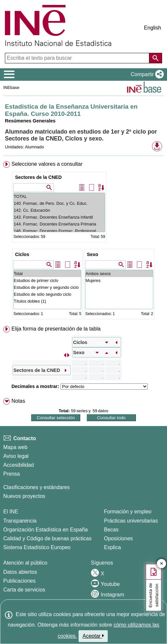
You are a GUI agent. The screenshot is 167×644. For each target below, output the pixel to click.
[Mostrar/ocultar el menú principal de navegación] (9, 75)
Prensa (12, 474)
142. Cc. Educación (59, 210)
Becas (111, 530)
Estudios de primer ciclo (47, 280)
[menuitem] (83, 242)
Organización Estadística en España (46, 530)
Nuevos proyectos (24, 496)
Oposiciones (119, 538)
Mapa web (15, 447)
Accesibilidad (19, 465)
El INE (11, 512)
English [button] (153, 28)
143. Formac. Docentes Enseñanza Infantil (59, 217)
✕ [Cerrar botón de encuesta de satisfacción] (162, 564)
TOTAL (59, 196)
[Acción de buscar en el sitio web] (156, 58)
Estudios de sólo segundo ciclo (47, 294)
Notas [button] (18, 401)
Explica (113, 547)
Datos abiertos (20, 572)
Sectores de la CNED (38, 177)
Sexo (92, 254)
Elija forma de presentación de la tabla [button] (56, 329)
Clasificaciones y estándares (37, 487)
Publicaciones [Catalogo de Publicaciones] (19, 581)
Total (47, 274)
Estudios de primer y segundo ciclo (47, 287)
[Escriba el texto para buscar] (78, 58)
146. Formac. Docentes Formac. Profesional (59, 231)
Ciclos (22, 254)
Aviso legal (16, 456)
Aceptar (93, 636)
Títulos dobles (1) (47, 301)
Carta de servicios (24, 590)
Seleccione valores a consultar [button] (47, 164)
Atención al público (25, 563)
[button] (146, 75)
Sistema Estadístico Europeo (37, 547)
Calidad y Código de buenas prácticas (47, 538)
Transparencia (20, 521)
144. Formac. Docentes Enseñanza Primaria (59, 224)
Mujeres (119, 280)
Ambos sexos (119, 274)
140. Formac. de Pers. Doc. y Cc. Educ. (59, 203)
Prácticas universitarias (131, 521)
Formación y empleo (128, 512)
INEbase (11, 87)
